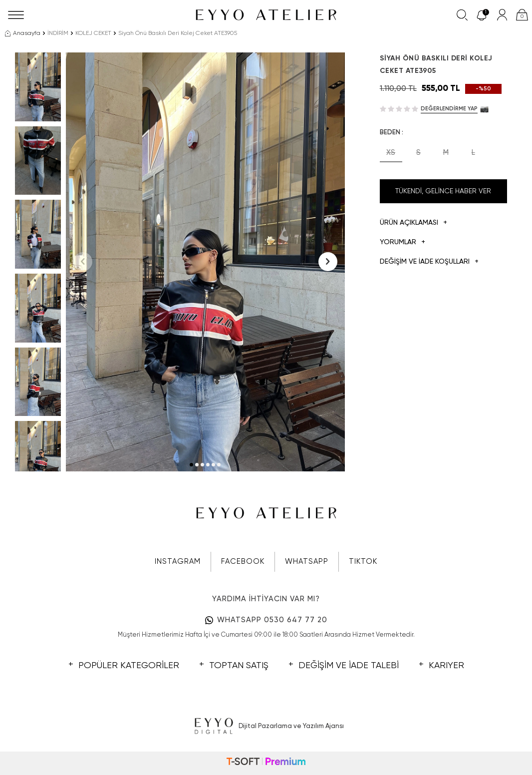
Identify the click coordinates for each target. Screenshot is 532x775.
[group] (205, 262)
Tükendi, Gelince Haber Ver (443, 191)
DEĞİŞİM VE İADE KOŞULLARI (429, 262)
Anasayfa (23, 33)
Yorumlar (402, 242)
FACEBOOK (243, 562)
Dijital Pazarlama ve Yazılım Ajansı (266, 727)
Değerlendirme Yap (449, 109)
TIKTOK (363, 562)
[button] (191, 465)
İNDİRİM (58, 33)
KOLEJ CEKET (93, 33)
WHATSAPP (307, 562)
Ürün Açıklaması (413, 223)
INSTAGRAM (178, 562)
